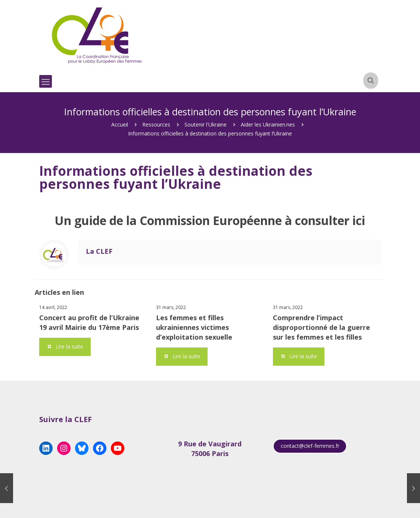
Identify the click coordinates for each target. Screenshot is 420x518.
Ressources (156, 124)
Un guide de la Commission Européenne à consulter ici (210, 220)
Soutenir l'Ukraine (206, 124)
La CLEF (99, 251)
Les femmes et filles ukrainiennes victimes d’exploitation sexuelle (194, 327)
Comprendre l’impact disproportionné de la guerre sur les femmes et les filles (321, 327)
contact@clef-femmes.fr (310, 446)
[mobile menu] (46, 81)
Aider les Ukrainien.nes (268, 124)
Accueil (120, 124)
